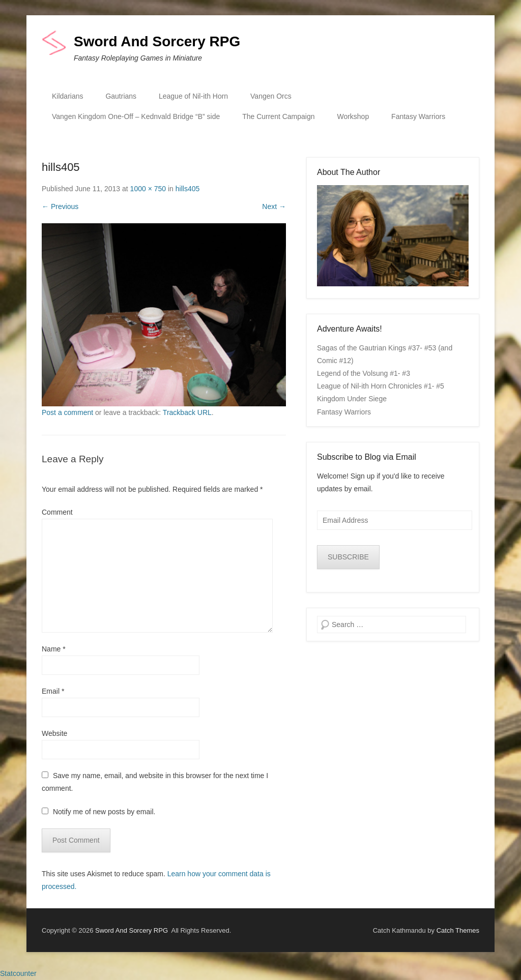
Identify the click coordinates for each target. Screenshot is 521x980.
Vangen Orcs (271, 96)
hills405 (187, 189)
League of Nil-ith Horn (193, 96)
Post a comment (67, 412)
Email (53, 691)
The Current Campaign (278, 116)
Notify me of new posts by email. (104, 812)
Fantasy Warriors (418, 116)
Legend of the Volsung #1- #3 (364, 373)
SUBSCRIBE (348, 557)
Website (54, 733)
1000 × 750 (148, 189)
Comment (57, 512)
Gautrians (121, 96)
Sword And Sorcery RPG (157, 41)
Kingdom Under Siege (352, 399)
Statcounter (18, 973)
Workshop (353, 116)
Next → (274, 206)
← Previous (60, 206)
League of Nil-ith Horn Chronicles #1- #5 (381, 386)
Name (54, 649)
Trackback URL (187, 412)
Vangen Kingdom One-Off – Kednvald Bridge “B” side (136, 116)
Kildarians (67, 96)
